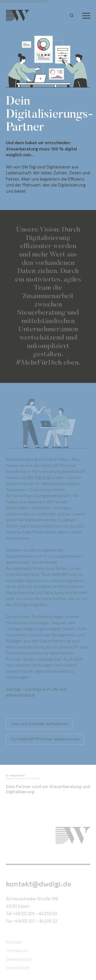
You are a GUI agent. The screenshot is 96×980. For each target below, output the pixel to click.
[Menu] (86, 15)
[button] (73, 15)
